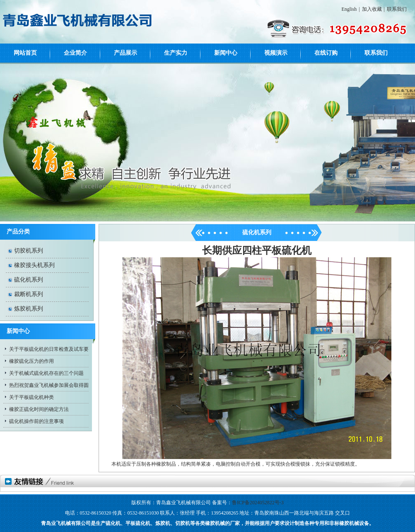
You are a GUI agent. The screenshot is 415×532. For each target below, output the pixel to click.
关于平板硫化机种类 (31, 397)
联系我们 (397, 9)
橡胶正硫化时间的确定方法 (39, 409)
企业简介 (75, 53)
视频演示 (276, 53)
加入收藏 (372, 9)
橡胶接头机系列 (34, 265)
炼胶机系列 (29, 309)
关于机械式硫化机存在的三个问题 (46, 373)
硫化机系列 (29, 280)
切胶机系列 (29, 251)
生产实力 (176, 53)
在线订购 (326, 53)
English (349, 9)
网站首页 (25, 53)
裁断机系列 (29, 294)
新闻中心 (226, 53)
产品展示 (125, 53)
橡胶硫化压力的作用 (31, 361)
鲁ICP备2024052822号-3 (258, 503)
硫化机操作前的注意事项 (36, 421)
